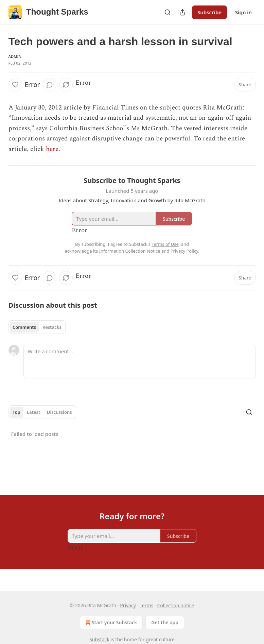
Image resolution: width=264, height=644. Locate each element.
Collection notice (175, 605)
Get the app (165, 622)
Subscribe (209, 12)
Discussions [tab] (59, 412)
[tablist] (37, 327)
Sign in (243, 12)
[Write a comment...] (140, 361)
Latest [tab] (33, 412)
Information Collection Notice (130, 251)
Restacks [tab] (52, 327)
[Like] (15, 85)
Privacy (128, 605)
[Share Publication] (182, 12)
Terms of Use (165, 244)
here (52, 149)
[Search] (168, 12)
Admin (15, 56)
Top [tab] (16, 412)
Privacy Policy (184, 251)
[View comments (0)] (50, 85)
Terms (146, 605)
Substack (99, 639)
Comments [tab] (24, 327)
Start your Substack (111, 623)
